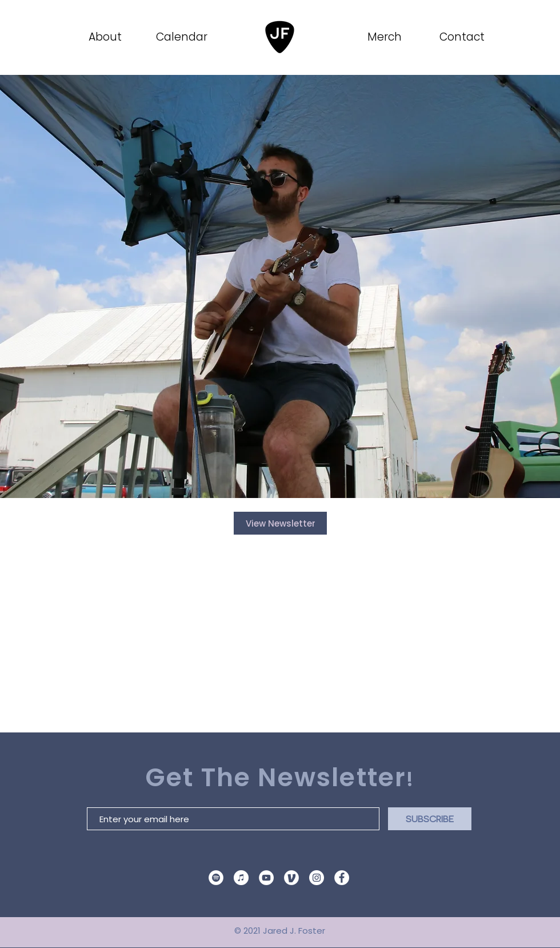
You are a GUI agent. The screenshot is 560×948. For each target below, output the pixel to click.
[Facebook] (342, 878)
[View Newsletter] (280, 523)
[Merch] (385, 37)
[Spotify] (216, 878)
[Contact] (463, 37)
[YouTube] (266, 878)
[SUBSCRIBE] (430, 819)
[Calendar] (183, 37)
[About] (106, 37)
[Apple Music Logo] (241, 878)
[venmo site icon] (291, 878)
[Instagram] (317, 878)
